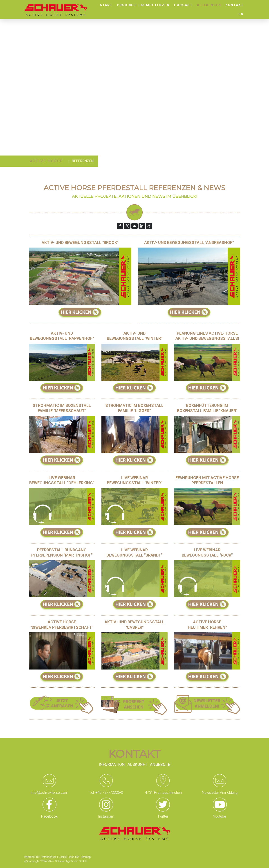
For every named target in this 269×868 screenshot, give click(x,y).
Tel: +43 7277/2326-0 (106, 792)
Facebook (49, 816)
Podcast (183, 5)
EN (241, 14)
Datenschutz (49, 857)
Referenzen (209, 5)
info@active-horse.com (49, 792)
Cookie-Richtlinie (69, 857)
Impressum (31, 857)
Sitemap (86, 857)
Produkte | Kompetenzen (143, 5)
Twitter (163, 816)
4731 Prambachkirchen (163, 792)
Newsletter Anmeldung (220, 792)
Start (106, 5)
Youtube (220, 816)
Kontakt (235, 5)
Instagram (106, 816)
